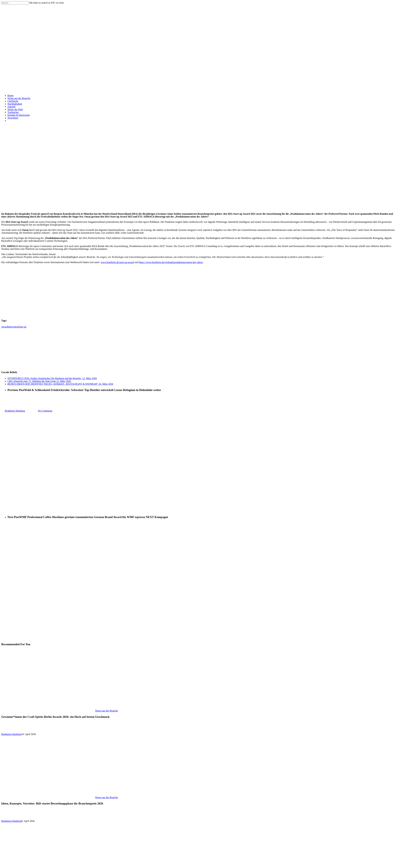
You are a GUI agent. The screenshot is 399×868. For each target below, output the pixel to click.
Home (10, 95)
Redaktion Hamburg (11, 734)
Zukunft (11, 107)
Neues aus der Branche (19, 98)
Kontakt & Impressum (19, 115)
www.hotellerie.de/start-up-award (117, 262)
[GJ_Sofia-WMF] (25, 366)
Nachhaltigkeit (15, 104)
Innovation (13, 327)
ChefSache (13, 101)
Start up (22, 327)
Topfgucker (13, 112)
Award (5, 327)
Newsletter (13, 118)
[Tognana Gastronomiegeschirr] (200, 314)
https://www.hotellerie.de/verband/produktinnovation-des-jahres (171, 262)
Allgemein (7, 396)
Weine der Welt (15, 109)
